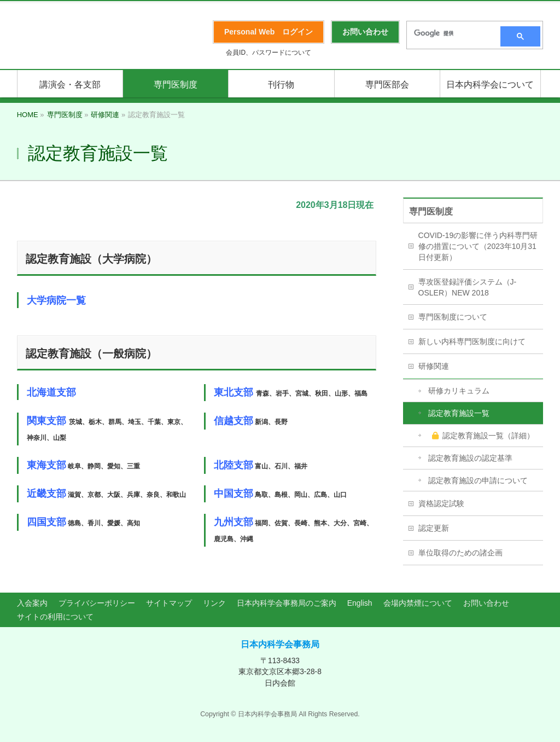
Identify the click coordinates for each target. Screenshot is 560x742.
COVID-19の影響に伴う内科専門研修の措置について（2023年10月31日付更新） (478, 246)
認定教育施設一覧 (459, 413)
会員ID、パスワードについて (269, 53)
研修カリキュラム (459, 391)
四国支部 (46, 522)
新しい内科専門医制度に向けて (472, 341)
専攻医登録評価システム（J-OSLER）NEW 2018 (468, 287)
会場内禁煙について (418, 603)
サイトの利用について (55, 617)
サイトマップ (169, 603)
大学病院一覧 (56, 300)
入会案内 (32, 603)
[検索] (450, 33)
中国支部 (234, 494)
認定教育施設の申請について (478, 480)
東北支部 (234, 392)
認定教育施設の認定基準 (470, 458)
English (360, 603)
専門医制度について (453, 317)
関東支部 (46, 421)
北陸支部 (234, 465)
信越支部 (234, 421)
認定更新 (434, 528)
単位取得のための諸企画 (460, 553)
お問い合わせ (486, 603)
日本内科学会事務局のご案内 (287, 603)
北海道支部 (51, 392)
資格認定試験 (441, 503)
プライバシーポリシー (97, 603)
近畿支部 (46, 494)
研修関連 (434, 366)
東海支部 (46, 465)
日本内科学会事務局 (280, 644)
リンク (214, 603)
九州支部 (234, 522)
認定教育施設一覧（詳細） (483, 436)
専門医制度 (431, 211)
